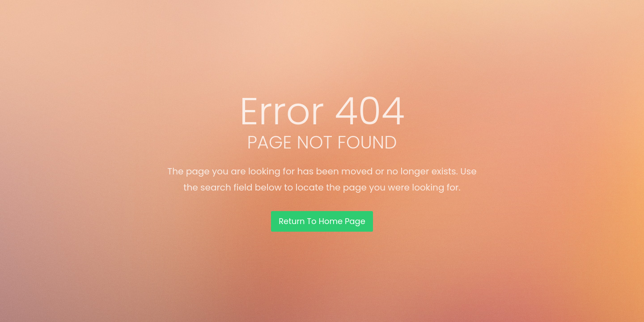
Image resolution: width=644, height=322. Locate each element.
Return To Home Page (322, 221)
